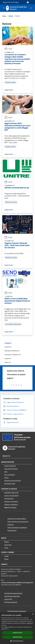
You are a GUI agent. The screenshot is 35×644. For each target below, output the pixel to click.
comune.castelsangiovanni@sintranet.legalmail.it (17, 582)
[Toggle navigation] (4, 8)
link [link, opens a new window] (8, 629)
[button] (18, 641)
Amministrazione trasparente (17, 611)
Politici (6, 478)
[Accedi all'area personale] (28, 2)
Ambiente (11, 524)
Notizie (8, 49)
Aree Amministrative (11, 469)
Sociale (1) (8, 358)
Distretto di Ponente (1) (12, 351)
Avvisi (6, 548)
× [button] (33, 614)
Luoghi (6, 556)
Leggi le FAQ (8, 599)
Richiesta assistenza (11, 602)
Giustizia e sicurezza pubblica (17, 519)
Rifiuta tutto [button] (17, 637)
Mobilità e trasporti (10, 507)
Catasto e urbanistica (11, 504)
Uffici (6, 472)
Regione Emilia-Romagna (11, 2)
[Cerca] (31, 8)
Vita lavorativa (9, 498)
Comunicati (8, 545)
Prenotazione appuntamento (13, 593)
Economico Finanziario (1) (13, 355)
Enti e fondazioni (10, 475)
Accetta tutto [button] (17, 633)
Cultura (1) (8, 347)
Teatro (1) (8, 362)
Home (4, 16)
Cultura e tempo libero (11, 496)
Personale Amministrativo (13, 481)
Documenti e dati (10, 484)
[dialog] (17, 628)
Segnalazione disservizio (12, 596)
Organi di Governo (10, 466)
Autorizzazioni (12, 530)
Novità (11, 16)
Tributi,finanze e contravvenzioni (18, 522)
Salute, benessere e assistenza (17, 527)
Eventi (6, 559)
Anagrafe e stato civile (11, 493)
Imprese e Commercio (11, 501)
